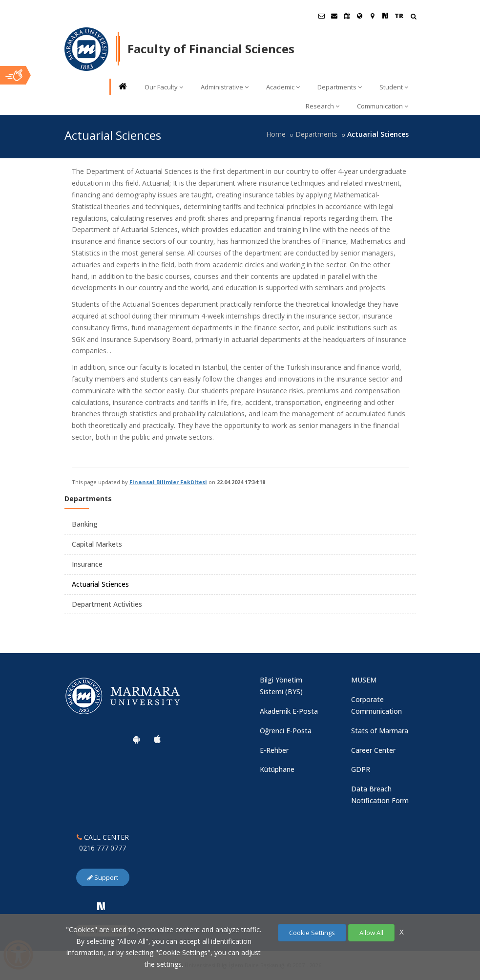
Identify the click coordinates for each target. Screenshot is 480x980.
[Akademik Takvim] (347, 16)
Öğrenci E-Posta (286, 731)
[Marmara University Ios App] (157, 739)
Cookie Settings (312, 933)
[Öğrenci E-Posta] (322, 16)
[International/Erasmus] (360, 16)
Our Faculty (164, 87)
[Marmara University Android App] (136, 739)
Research (323, 106)
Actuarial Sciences (100, 584)
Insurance (87, 564)
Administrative (225, 87)
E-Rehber (274, 750)
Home (276, 134)
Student (394, 87)
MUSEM (364, 680)
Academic (283, 87)
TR (399, 16)
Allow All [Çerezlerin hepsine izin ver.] (371, 933)
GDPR (361, 769)
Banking (85, 524)
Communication (383, 106)
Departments (340, 87)
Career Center (373, 750)
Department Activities (107, 604)
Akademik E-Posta (289, 711)
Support (103, 877)
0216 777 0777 (103, 848)
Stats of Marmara (380, 731)
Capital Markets (97, 544)
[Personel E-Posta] (334, 16)
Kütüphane (277, 769)
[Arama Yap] (413, 17)
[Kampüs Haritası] (373, 16)
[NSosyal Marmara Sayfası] (385, 16)
